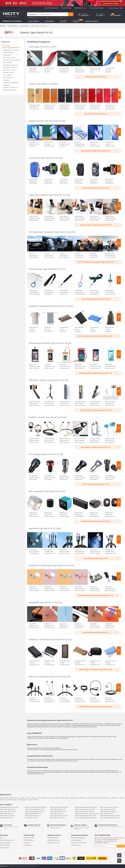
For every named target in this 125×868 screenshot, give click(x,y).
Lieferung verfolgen (29, 838)
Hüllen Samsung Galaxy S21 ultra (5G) (86, 818)
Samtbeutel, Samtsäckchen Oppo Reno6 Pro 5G (49, 306)
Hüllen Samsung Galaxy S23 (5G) (34, 811)
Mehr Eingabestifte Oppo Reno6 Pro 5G (100, 632)
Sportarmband (7, 55)
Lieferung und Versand (54, 840)
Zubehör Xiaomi (36, 798)
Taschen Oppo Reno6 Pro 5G (41, 84)
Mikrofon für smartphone (10, 90)
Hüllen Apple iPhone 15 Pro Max (9, 807)
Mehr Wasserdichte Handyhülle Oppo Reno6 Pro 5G (98, 373)
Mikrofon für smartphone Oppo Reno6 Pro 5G (48, 677)
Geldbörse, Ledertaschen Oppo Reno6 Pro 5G (48, 640)
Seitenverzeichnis (76, 845)
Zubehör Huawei (25, 798)
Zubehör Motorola (22, 800)
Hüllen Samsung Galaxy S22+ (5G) (85, 809)
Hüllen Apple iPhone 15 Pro (8, 809)
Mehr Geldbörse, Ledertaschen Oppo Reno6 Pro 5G (98, 669)
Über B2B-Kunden (66, 8)
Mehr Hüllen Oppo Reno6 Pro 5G (102, 77)
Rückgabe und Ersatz (53, 843)
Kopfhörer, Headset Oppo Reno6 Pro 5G (46, 417)
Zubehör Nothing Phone (95, 798)
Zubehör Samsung (15, 798)
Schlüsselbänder (8, 63)
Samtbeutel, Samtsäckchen (11, 65)
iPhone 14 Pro (40, 18)
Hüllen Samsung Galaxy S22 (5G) (84, 811)
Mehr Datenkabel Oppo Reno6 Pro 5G (101, 558)
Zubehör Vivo (83, 798)
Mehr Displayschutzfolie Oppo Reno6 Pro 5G (100, 151)
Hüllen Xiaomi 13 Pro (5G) (7, 816)
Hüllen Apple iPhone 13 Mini (108, 811)
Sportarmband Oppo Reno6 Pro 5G (43, 158)
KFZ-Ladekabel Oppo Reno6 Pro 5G (44, 454)
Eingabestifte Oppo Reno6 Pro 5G (43, 603)
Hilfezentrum (27, 843)
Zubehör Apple (4, 798)
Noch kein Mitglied (76, 840)
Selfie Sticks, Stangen (9, 70)
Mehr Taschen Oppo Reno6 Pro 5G (101, 114)
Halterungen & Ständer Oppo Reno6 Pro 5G (47, 195)
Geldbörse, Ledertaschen (10, 88)
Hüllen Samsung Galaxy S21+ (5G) (110, 816)
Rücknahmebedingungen (78, 838)
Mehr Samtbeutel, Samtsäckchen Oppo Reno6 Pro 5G (98, 336)
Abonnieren (121, 846)
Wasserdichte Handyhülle (10, 68)
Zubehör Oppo (24, 26)
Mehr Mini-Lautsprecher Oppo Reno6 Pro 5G (100, 521)
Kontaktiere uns (28, 845)
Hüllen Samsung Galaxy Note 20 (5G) (85, 816)
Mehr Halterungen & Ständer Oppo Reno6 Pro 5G (99, 225)
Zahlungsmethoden (53, 838)
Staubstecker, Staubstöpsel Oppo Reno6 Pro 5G (49, 565)
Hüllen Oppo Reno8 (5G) (32, 816)
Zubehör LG (115, 798)
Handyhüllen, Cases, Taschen (11, 50)
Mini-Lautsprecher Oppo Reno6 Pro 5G (45, 491)
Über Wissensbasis (29, 840)
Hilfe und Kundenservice (7, 840)
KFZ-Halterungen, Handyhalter (12, 60)
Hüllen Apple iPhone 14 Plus (58, 811)
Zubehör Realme (64, 798)
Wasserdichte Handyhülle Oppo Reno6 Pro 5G (48, 343)
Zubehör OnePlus (33, 800)
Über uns (3, 838)
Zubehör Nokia (74, 798)
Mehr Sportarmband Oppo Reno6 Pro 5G (100, 188)
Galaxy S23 (62, 18)
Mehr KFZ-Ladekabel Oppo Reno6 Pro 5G (100, 484)
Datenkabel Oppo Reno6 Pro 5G (42, 528)
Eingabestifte (7, 85)
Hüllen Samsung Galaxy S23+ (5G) (35, 809)
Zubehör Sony (45, 798)
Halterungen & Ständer (9, 58)
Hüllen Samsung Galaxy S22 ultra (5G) (86, 807)
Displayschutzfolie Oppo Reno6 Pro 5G (45, 121)
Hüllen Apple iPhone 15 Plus (8, 811)
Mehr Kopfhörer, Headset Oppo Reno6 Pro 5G (99, 447)
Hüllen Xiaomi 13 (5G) (6, 818)
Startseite (3, 26)
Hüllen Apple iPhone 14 (57, 814)
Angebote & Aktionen (92, 21)
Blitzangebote (50, 21)
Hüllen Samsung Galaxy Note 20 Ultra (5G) (87, 814)
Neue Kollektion (34, 21)
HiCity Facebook (5, 845)
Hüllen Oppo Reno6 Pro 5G (40, 47)
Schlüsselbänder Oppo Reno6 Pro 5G (44, 269)
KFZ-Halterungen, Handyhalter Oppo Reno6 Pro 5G (50, 232)
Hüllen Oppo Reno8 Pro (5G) (33, 814)
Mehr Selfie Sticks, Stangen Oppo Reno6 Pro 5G (99, 410)
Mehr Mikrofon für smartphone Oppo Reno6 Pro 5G (99, 707)
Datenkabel (6, 80)
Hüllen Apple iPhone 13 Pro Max (109, 807)
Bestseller (63, 21)
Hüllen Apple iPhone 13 (107, 814)
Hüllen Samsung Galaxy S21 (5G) (109, 818)
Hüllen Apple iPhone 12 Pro (58, 818)
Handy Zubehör (13, 26)
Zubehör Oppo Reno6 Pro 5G (11, 48)
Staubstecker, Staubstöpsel (11, 83)
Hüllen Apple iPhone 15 (7, 814)
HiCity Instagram (5, 848)
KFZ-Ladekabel (7, 75)
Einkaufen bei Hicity (5, 843)
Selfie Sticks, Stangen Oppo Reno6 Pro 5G (47, 380)
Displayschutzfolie (8, 53)
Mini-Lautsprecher (8, 78)
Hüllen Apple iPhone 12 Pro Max (59, 816)
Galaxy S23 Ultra (52, 18)
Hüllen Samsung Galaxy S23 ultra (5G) (36, 807)
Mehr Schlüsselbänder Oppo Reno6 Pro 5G (100, 299)
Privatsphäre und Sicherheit (79, 843)
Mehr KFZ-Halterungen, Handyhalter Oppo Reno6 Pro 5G (98, 262)
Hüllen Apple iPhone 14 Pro (58, 809)
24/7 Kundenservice (53, 8)
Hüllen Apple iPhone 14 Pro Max (59, 807)
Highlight (76, 21)
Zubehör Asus (107, 798)
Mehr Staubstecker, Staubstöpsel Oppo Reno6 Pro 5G (98, 595)
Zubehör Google (12, 800)
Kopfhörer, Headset (8, 73)
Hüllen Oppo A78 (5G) (31, 818)
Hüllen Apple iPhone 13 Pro (108, 809)
